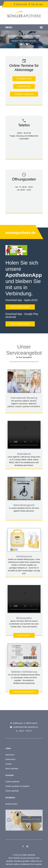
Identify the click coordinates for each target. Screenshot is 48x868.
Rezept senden (21, 4)
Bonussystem (24, 618)
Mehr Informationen (24, 692)
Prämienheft (24, 635)
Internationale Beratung (24, 398)
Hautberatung (24, 79)
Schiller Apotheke (12, 782)
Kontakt (9, 764)
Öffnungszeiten (24, 179)
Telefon (24, 125)
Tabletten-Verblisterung (24, 672)
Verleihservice (24, 556)
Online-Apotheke (12, 791)
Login (39, 4)
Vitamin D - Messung (24, 94)
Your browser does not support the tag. (24, 434)
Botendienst (24, 454)
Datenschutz (10, 759)
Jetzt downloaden (20, 307)
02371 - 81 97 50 (24, 133)
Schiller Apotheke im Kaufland (17, 786)
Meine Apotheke (12, 769)
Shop (32, 4)
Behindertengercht (24, 505)
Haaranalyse (24, 86)
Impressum (10, 755)
